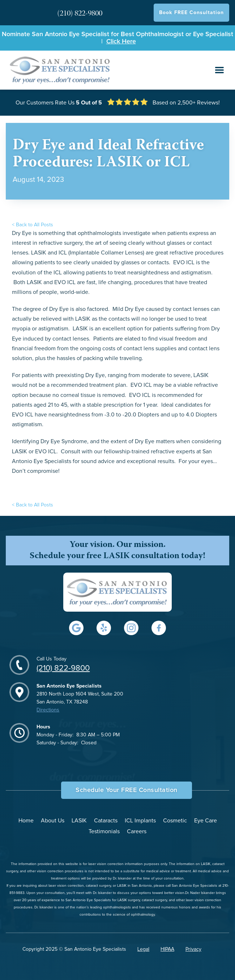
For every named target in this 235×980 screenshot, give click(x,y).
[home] (59, 70)
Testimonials (104, 831)
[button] (219, 70)
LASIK (79, 821)
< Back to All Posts (33, 225)
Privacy (193, 949)
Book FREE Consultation (191, 13)
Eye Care (206, 821)
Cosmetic (175, 821)
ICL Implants (140, 821)
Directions (48, 710)
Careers (137, 831)
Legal (143, 949)
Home (26, 821)
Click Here (121, 42)
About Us (53, 821)
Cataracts (106, 821)
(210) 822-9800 (63, 668)
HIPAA (167, 949)
